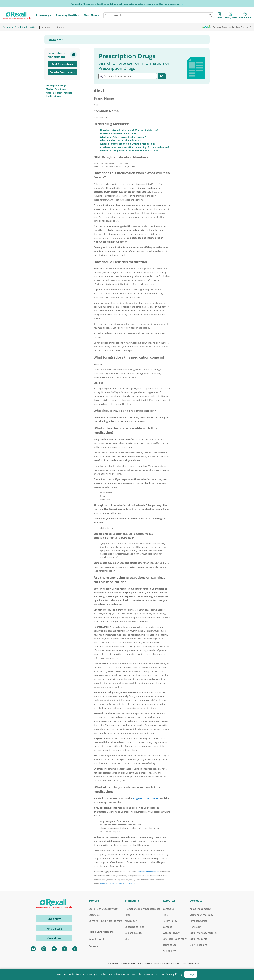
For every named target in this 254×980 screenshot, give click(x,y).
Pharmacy (43, 15)
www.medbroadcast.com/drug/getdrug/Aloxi (118, 883)
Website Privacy (171, 933)
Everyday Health (66, 15)
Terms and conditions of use (148, 872)
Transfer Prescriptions (62, 72)
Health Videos (53, 96)
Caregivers (94, 915)
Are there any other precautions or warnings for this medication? (135, 147)
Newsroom (195, 927)
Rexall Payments (198, 939)
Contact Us (169, 909)
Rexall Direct (96, 939)
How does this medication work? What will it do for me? (129, 130)
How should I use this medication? (118, 134)
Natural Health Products (59, 93)
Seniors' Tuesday (134, 933)
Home (53, 39)
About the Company (200, 909)
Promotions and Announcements (142, 909)
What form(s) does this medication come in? (123, 137)
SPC (127, 939)
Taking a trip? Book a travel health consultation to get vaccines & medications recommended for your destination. (125, 4)
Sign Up (245, 27)
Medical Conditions (56, 89)
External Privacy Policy (175, 939)
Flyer (127, 915)
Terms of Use (170, 945)
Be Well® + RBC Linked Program (105, 921)
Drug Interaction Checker (146, 798)
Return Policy (170, 921)
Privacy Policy (174, 974)
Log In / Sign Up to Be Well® (103, 909)
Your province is (53, 27)
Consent (167, 927)
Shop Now (90, 15)
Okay (191, 974)
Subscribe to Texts (134, 927)
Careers (93, 946)
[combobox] (159, 15)
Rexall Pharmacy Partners (203, 933)
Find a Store (54, 929)
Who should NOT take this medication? (121, 140)
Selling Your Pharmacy (201, 915)
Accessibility (169, 951)
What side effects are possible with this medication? (127, 144)
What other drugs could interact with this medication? (129, 151)
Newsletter (131, 921)
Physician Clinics (198, 921)
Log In (235, 27)
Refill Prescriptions (62, 64)
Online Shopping (198, 945)
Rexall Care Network (101, 932)
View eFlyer (54, 938)
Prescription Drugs (56, 86)
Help (165, 915)
